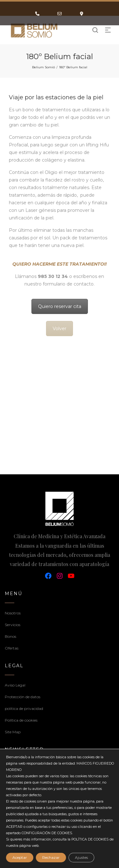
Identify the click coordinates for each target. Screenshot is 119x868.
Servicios (13, 625)
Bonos (10, 636)
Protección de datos (23, 697)
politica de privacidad (24, 708)
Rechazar (51, 857)
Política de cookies (21, 720)
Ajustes (81, 857)
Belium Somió (43, 67)
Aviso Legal (15, 685)
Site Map (13, 732)
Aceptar (20, 857)
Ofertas (12, 648)
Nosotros (13, 613)
